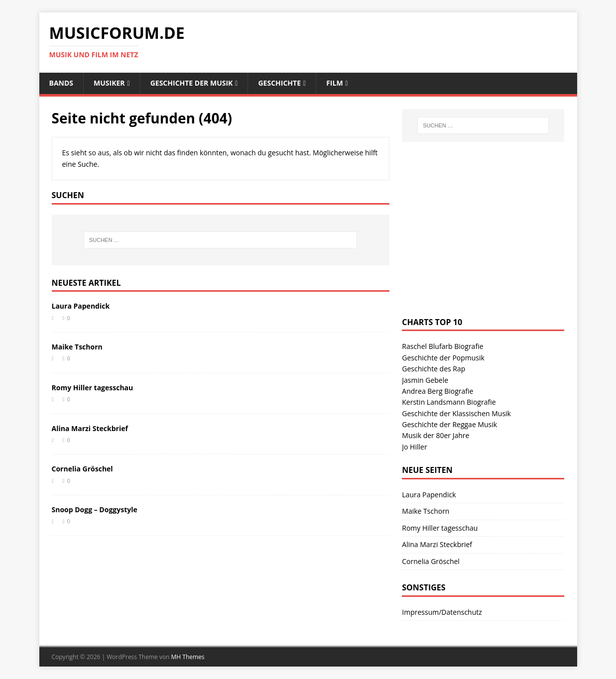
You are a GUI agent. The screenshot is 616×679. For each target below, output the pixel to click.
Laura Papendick (81, 306)
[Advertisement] (477, 239)
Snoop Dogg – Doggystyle (95, 509)
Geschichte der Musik (192, 83)
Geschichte (279, 83)
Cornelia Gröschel (82, 469)
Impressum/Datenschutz (442, 612)
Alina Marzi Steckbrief (90, 428)
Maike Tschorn (77, 347)
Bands (62, 83)
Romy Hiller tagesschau (93, 388)
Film (334, 83)
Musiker (109, 83)
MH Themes (188, 657)
